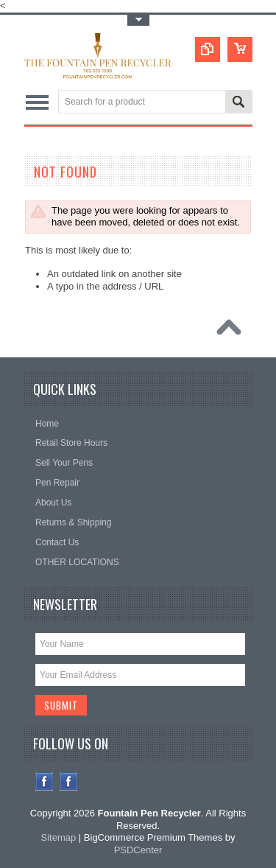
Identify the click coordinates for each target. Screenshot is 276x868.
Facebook (45, 781)
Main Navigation (37, 103)
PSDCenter (138, 850)
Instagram (69, 781)
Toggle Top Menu (138, 20)
